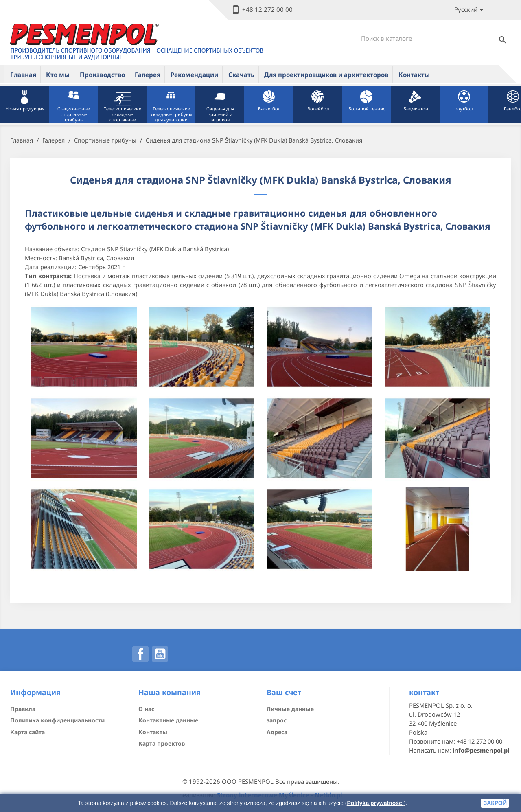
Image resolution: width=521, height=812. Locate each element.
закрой (495, 803)
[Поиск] (434, 38)
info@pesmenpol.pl (481, 750)
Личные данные (290, 709)
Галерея (148, 75)
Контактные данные (168, 720)
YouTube (160, 654)
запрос (277, 720)
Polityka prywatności (375, 803)
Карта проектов (162, 743)
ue (450, 74)
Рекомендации (194, 75)
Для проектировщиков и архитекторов (326, 75)
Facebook (140, 654)
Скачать (241, 75)
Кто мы (58, 75)
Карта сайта (27, 732)
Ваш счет (284, 692)
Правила (23, 709)
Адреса (277, 732)
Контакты (414, 75)
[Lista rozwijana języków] (470, 10)
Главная (23, 75)
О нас (146, 709)
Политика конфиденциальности (57, 720)
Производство (102, 75)
